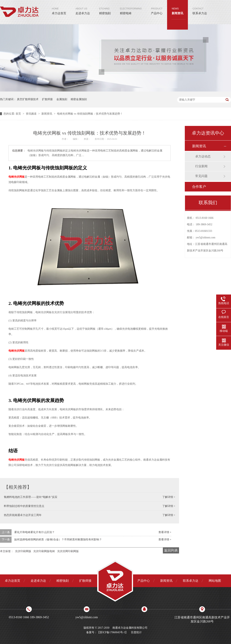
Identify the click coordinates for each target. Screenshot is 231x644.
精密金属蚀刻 (79, 99)
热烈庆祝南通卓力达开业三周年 (23, 515)
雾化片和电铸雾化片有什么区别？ (34, 532)
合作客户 (199, 187)
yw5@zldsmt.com (206, 238)
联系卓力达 (200, 7)
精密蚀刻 (105, 7)
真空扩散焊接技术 (28, 99)
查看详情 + (165, 532)
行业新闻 (201, 166)
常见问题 (201, 176)
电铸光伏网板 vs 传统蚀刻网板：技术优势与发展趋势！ (90, 114)
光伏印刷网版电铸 (44, 551)
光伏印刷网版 (23, 551)
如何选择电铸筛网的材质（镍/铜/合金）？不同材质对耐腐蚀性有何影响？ (58, 540)
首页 (19, 114)
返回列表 (171, 550)
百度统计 (136, 632)
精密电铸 (131, 7)
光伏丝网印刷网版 (68, 551)
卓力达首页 (59, 7)
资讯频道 (32, 114)
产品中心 (157, 7)
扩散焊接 (47, 99)
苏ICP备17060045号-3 (112, 632)
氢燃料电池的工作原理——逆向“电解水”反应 (31, 497)
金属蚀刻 (62, 99)
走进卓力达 (83, 7)
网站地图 (215, 581)
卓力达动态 (203, 156)
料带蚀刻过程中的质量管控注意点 (24, 506)
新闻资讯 (177, 7)
